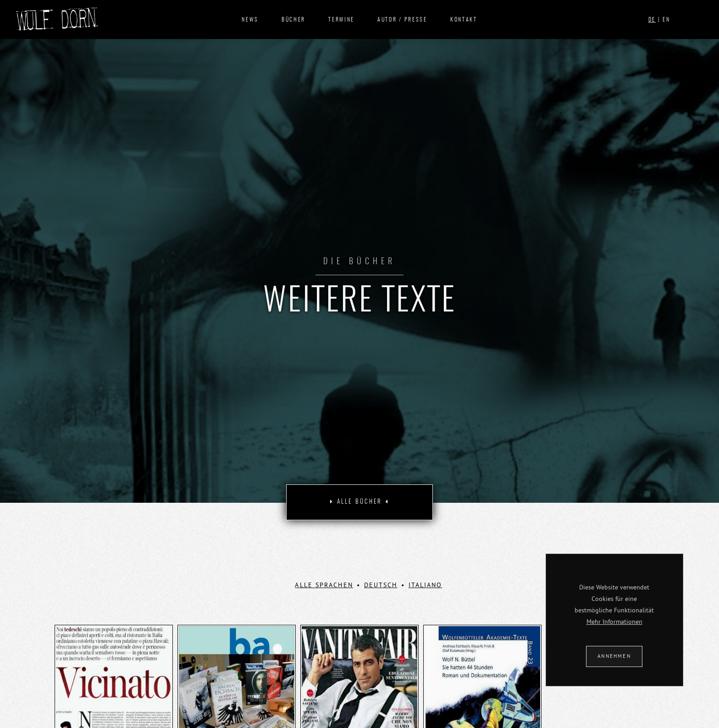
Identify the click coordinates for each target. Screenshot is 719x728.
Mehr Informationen (614, 622)
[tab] (359, 502)
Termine (341, 20)
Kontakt (464, 20)
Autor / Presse (402, 20)
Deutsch (381, 585)
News (250, 20)
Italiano (426, 585)
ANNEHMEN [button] (614, 656)
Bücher (293, 20)
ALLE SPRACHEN (324, 585)
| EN (659, 20)
